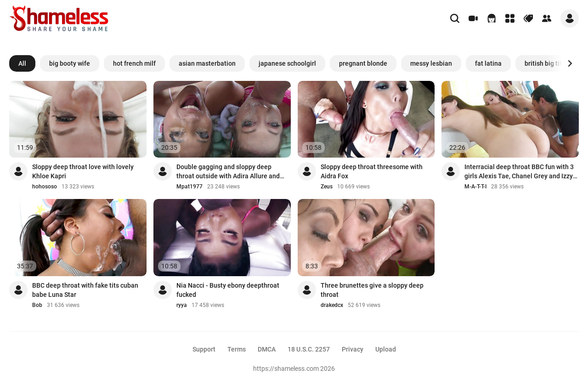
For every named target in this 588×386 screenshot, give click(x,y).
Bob (37, 305)
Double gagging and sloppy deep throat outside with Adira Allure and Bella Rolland (228, 172)
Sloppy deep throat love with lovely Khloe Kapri (83, 171)
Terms (237, 349)
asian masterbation (207, 63)
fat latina (488, 63)
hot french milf (134, 63)
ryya (182, 305)
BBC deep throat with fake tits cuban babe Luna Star (85, 290)
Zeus (327, 187)
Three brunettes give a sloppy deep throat (372, 290)
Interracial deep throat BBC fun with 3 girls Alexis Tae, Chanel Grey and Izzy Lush (519, 172)
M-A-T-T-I (475, 187)
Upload (386, 349)
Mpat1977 (189, 187)
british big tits (545, 63)
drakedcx (332, 305)
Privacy (353, 349)
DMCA (267, 349)
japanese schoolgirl (287, 63)
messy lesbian (431, 63)
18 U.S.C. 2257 (309, 349)
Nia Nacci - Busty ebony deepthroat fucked (228, 290)
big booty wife (70, 63)
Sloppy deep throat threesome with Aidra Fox (372, 171)
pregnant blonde (363, 63)
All (22, 63)
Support (204, 349)
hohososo (45, 187)
